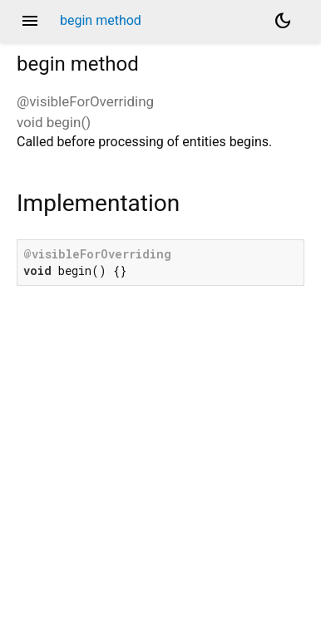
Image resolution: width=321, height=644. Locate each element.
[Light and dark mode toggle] (283, 21)
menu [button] (30, 21)
